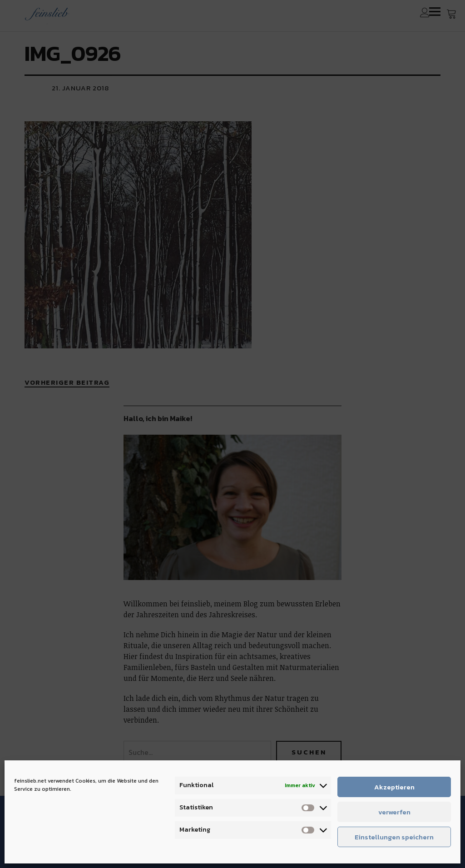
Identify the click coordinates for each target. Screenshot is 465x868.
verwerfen (394, 812)
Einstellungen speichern (394, 837)
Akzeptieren (394, 787)
